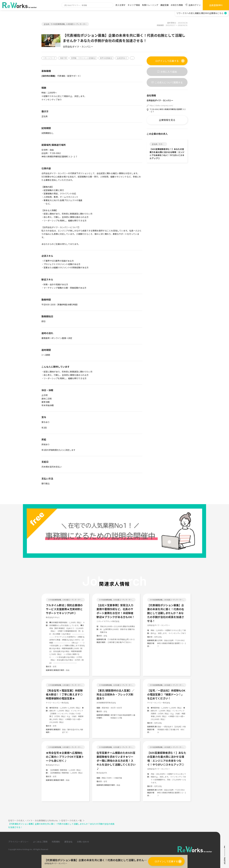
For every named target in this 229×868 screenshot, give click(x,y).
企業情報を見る (167, 120)
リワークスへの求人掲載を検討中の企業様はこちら (202, 13)
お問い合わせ (83, 842)
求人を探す (120, 5)
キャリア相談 (134, 5)
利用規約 (56, 842)
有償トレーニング (150, 5)
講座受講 (164, 5)
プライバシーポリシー (18, 842)
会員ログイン (193, 5)
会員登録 (216, 5)
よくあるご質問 (40, 842)
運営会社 (68, 842)
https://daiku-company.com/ (161, 105)
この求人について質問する (167, 82)
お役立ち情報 (177, 5)
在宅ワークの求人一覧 (73, 820)
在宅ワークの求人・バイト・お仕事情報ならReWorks (35, 820)
